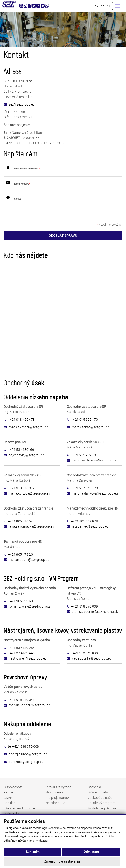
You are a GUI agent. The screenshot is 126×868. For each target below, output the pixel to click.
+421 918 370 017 (21, 488)
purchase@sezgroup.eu (26, 762)
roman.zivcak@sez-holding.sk (30, 606)
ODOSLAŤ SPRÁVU (63, 235)
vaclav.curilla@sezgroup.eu (92, 658)
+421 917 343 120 (84, 488)
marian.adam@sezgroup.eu (29, 560)
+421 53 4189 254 (21, 648)
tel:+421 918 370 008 (23, 746)
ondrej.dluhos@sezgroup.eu (29, 754)
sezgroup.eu (31, 526)
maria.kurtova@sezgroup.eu (29, 493)
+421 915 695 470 (84, 419)
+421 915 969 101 (84, 455)
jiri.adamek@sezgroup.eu (90, 526)
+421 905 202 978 (84, 521)
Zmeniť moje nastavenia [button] (62, 861)
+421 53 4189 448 (21, 653)
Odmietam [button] (91, 852)
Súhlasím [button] (33, 852)
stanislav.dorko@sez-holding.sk (95, 611)
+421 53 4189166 (21, 450)
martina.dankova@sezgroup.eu (95, 493)
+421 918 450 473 (21, 419)
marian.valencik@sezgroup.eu (31, 705)
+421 (12, 554)
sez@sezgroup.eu (22, 104)
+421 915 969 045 (21, 700)
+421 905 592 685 (21, 601)
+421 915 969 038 (84, 653)
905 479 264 (25, 554)
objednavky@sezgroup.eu (28, 455)
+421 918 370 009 (84, 606)
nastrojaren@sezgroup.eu (28, 658)
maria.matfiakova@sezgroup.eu (95, 460)
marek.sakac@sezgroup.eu (92, 427)
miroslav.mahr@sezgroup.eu (30, 427)
